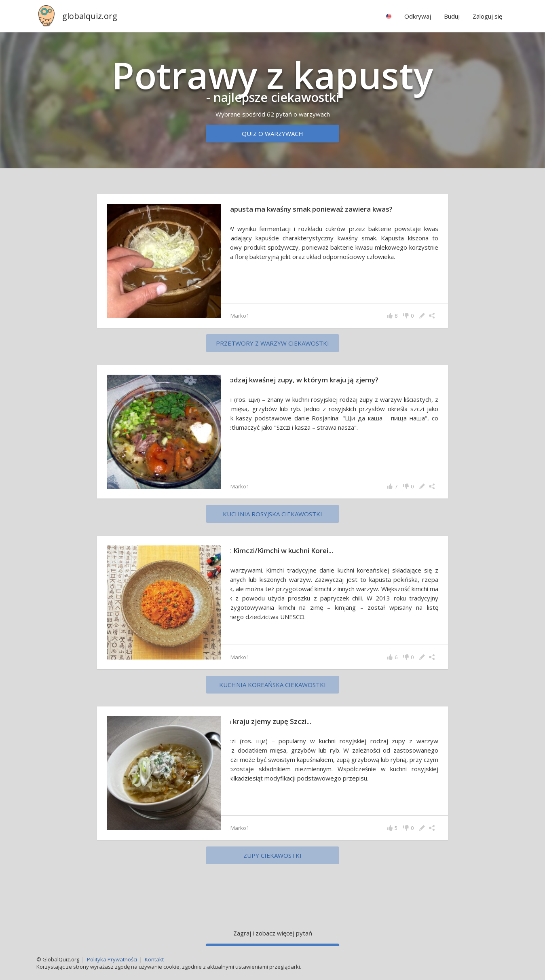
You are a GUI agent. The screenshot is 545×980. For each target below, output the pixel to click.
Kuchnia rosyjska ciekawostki (272, 514)
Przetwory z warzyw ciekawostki (272, 343)
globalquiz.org (90, 16)
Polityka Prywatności (112, 959)
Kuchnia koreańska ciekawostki (272, 685)
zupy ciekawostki (272, 855)
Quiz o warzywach (272, 134)
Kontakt (154, 959)
